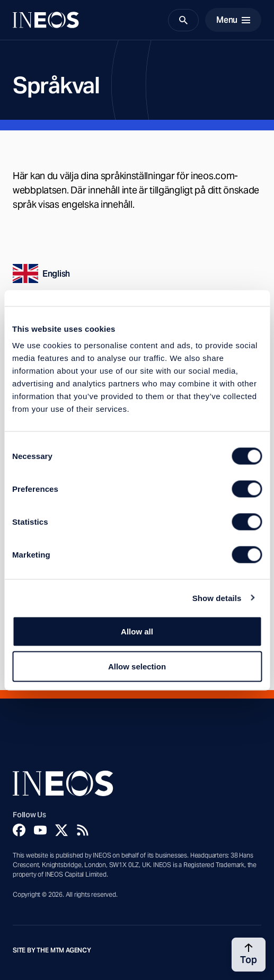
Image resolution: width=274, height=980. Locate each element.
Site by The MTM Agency (52, 950)
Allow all (137, 632)
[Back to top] (249, 955)
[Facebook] (19, 830)
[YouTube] (40, 830)
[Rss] (83, 830)
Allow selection (137, 666)
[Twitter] (61, 830)
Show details (217, 598)
